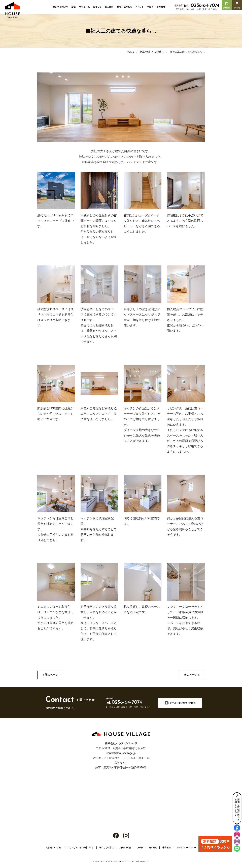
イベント (139, 7)
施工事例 (109, 7)
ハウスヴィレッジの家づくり (81, 848)
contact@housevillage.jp (121, 753)
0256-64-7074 (202, 6)
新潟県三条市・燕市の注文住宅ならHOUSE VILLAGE (115, 861)
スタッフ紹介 (125, 848)
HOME (130, 52)
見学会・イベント (54, 848)
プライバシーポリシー (186, 848)
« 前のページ (50, 675)
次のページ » (192, 675)
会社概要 (161, 7)
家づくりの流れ (124, 7)
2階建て (160, 52)
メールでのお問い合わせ (183, 703)
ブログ (150, 7)
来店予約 (166, 848)
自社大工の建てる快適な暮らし (187, 52)
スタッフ (97, 7)
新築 (74, 7)
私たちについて (61, 7)
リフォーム (84, 7)
